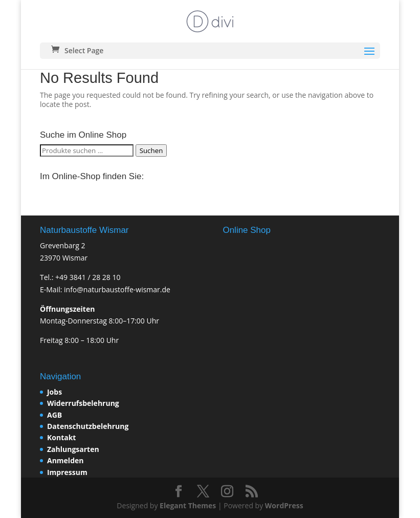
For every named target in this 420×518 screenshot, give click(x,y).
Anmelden (65, 460)
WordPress (284, 505)
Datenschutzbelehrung (88, 426)
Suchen (151, 150)
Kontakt (61, 437)
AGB (54, 415)
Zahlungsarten (73, 449)
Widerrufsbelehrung (83, 403)
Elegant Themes (188, 505)
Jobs (54, 392)
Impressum (67, 472)
